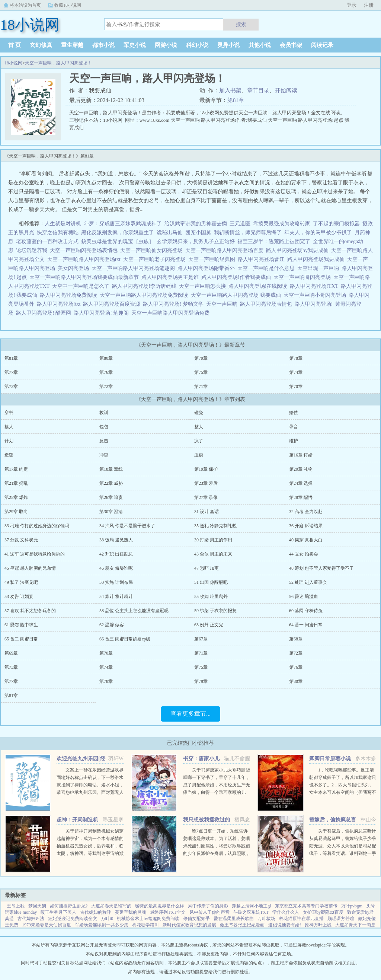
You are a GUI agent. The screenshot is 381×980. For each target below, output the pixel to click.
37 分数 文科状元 (21, 540)
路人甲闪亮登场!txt (60, 304)
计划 (9, 441)
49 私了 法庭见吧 (21, 582)
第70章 (296, 386)
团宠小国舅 (198, 233)
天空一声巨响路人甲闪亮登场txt (85, 259)
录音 (294, 427)
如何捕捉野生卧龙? (69, 906)
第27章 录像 (206, 497)
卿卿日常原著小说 (330, 759)
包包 (104, 427)
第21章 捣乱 (16, 483)
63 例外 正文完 (209, 625)
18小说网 (13, 63)
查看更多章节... (190, 714)
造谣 (9, 455)
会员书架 (291, 45)
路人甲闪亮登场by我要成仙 (299, 250)
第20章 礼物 (301, 469)
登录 (352, 5)
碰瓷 (199, 413)
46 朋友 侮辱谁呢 (116, 568)
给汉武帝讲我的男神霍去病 (196, 224)
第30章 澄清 (111, 512)
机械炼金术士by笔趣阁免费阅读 (148, 919)
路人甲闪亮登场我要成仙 (317, 259)
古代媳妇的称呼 (96, 912)
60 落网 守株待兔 (306, 611)
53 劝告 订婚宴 (19, 596)
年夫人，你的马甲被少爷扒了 (318, 233)
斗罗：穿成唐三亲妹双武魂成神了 (123, 224)
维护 (294, 441)
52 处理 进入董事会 (308, 582)
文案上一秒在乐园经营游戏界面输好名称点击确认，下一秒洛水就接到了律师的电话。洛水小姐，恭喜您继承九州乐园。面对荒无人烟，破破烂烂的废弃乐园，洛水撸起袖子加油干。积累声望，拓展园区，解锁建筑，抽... (90, 792)
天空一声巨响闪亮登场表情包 (85, 250)
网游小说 (166, 45)
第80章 (106, 358)
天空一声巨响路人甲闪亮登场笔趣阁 (135, 268)
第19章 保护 (206, 469)
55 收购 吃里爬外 (211, 596)
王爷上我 (16, 906)
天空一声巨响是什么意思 (267, 268)
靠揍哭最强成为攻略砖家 (282, 224)
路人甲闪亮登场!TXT (315, 286)
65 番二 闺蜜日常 (21, 639)
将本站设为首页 (25, 5)
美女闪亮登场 (75, 268)
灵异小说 (228, 45)
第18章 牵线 (111, 469)
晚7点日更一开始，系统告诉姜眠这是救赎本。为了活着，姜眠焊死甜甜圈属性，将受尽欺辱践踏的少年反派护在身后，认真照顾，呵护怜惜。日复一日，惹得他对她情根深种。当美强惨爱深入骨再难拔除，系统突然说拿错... (217, 853)
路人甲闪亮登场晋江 (262, 259)
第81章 (236, 100)
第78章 (296, 358)
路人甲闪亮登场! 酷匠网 (45, 313)
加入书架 (230, 90)
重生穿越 (72, 45)
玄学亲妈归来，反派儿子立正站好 (196, 241)
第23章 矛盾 (206, 483)
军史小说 (135, 45)
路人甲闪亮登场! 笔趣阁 (103, 313)
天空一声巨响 (223, 304)
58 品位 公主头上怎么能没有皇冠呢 (134, 611)
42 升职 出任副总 (116, 554)
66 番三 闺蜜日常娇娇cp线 (125, 639)
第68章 (296, 639)
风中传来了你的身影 (208, 906)
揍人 (9, 427)
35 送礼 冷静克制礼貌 (215, 526)
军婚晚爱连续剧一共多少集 (102, 925)
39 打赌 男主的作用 (213, 540)
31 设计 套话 (206, 512)
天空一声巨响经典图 (213, 259)
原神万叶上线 (318, 925)
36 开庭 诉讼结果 (306, 526)
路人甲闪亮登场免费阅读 (70, 295)
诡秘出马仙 (170, 233)
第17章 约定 (16, 469)
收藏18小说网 (68, 5)
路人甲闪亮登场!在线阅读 (259, 286)
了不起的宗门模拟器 (336, 224)
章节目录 (258, 90)
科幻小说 (197, 45)
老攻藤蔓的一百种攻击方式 (47, 241)
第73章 (11, 386)
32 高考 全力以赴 (306, 512)
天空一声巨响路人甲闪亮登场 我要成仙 (237, 295)
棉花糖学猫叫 (145, 925)
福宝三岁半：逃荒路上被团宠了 (274, 241)
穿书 (9, 413)
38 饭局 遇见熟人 (116, 540)
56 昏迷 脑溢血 (304, 596)
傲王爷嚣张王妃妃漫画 (242, 925)
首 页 (15, 45)
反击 (104, 441)
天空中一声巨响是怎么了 (82, 286)
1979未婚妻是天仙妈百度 (47, 925)
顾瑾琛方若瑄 (341, 919)
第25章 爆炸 (16, 497)
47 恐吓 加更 (206, 568)
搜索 (241, 24)
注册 (369, 5)
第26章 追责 (111, 497)
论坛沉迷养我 (32, 250)
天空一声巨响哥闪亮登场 (303, 277)
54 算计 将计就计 (116, 596)
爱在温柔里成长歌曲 (234, 919)
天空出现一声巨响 (319, 268)
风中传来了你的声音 (209, 912)
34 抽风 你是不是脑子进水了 (127, 526)
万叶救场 (266, 919)
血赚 (199, 455)
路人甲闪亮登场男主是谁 (171, 277)
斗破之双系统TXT (251, 912)
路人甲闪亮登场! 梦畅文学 (174, 304)
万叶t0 (107, 919)
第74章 (296, 372)
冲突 (104, 455)
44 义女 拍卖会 (304, 554)
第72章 (106, 386)
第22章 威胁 (111, 483)
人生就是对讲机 (63, 224)
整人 (199, 427)
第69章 (11, 653)
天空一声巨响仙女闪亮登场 (153, 250)
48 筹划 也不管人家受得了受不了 (321, 568)
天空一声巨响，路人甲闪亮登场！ (58, 63)
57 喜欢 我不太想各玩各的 (30, 611)
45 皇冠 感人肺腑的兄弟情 (30, 568)
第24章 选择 (301, 483)
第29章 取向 (16, 512)
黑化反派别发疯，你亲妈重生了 (118, 233)
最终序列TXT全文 (168, 912)
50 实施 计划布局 (116, 582)
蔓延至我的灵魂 (131, 912)
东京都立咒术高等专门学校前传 (306, 906)
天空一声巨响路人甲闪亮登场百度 (226, 250)
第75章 (201, 372)
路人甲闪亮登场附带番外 (207, 268)
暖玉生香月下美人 (58, 912)
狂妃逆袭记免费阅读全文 (73, 919)
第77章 (11, 372)
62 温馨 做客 (112, 625)
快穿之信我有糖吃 (58, 233)
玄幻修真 (41, 45)
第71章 (201, 386)
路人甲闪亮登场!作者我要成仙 (237, 277)
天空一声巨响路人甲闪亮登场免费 (172, 313)
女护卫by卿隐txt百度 (323, 912)
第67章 (201, 639)
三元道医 (240, 224)
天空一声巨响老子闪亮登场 (156, 259)
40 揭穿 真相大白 (306, 540)
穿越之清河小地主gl (251, 906)
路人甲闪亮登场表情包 (267, 304)
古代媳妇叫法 (31, 919)
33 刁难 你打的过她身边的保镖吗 (37, 526)
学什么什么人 (286, 912)
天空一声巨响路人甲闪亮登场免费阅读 (145, 295)
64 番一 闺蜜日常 (306, 625)
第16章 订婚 (301, 455)
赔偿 (294, 413)
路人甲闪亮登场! (315, 304)
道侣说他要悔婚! (285, 925)
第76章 (106, 372)
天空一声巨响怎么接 (204, 286)
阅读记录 (322, 45)
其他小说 (260, 45)
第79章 (201, 358)
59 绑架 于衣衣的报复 (215, 611)
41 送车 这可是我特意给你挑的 (35, 554)
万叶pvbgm (352, 906)
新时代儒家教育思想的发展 (189, 925)
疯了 (199, 441)
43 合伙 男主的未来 (213, 554)
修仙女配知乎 (196, 919)
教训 (104, 413)
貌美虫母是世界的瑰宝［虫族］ (118, 241)
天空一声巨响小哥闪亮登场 (316, 295)
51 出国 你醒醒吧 (211, 582)
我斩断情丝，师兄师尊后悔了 (248, 233)
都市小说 (103, 45)
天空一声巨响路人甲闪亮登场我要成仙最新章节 (85, 277)
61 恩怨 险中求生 (21, 625)
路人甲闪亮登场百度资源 (113, 304)
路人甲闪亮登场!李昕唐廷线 (145, 286)
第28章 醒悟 (301, 497)
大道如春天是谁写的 (111, 906)
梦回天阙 (37, 906)
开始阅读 (286, 90)
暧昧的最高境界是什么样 (160, 906)
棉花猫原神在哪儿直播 (301, 919)
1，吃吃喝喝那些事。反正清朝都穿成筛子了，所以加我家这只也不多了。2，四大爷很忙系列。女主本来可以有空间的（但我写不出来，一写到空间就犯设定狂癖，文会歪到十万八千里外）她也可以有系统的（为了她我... (343, 792)
